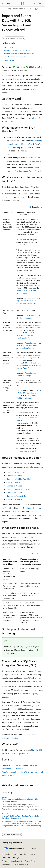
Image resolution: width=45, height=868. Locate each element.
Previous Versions (21, 854)
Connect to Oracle (14, 476)
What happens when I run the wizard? (18, 50)
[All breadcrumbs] (4, 9)
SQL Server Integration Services (19, 9)
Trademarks (6, 865)
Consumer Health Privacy (11, 861)
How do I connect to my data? (15, 57)
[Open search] (35, 3)
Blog (32, 854)
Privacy (15, 858)
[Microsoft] (23, 3)
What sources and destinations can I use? (19, 54)
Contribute (6, 858)
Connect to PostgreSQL (16, 496)
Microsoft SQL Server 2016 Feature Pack (26, 292)
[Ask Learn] (37, 9)
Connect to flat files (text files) (19, 479)
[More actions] (41, 9)
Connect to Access (14, 486)
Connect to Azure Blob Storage (19, 489)
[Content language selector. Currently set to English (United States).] (13, 843)
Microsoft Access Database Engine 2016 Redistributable (27, 335)
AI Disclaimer (7, 854)
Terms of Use (30, 861)
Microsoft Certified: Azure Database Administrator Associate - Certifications (21, 817)
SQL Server (20, 67)
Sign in (41, 3)
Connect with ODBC (15, 492)
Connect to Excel (13, 482)
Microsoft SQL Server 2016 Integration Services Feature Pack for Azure (29, 365)
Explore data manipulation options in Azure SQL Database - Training (20, 800)
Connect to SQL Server (16, 472)
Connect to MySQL (14, 499)
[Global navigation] (2, 3)
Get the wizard (9, 47)
